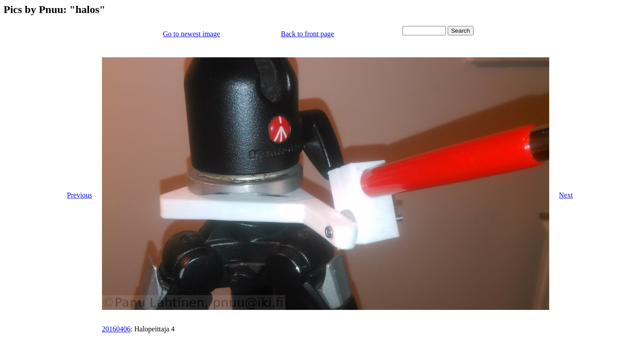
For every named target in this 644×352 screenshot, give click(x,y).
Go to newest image (191, 34)
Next (566, 195)
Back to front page (307, 34)
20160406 (116, 329)
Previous (80, 195)
